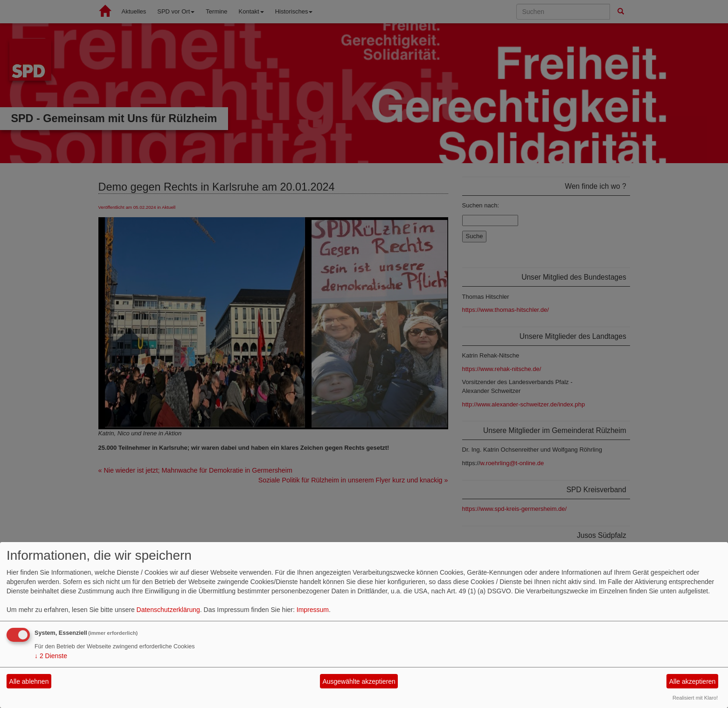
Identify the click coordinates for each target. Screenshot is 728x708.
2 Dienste (51, 656)
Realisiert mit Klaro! (695, 698)
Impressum (313, 610)
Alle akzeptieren (693, 681)
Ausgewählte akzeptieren (359, 681)
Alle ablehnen (29, 681)
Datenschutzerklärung (168, 610)
